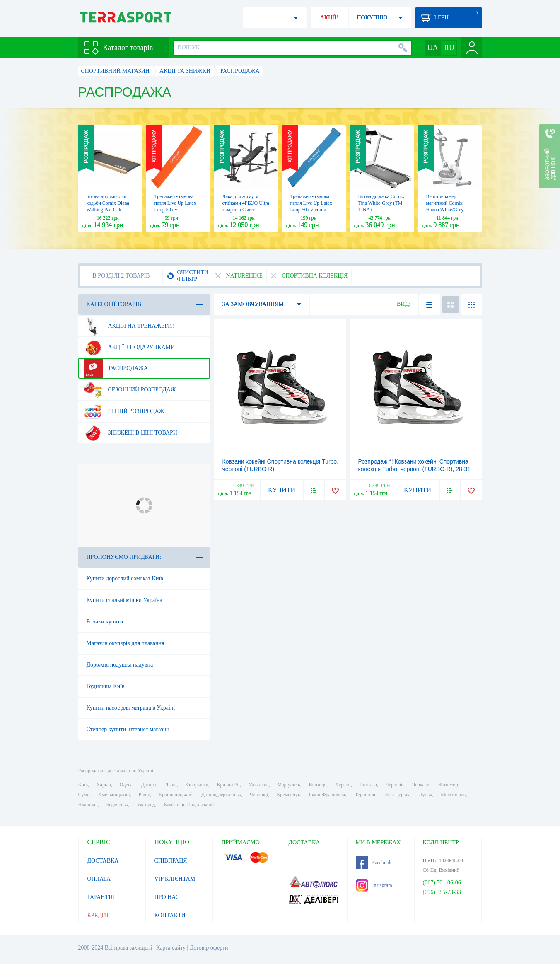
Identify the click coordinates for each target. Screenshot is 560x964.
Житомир (448, 785)
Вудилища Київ (106, 686)
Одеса (126, 785)
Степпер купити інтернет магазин (128, 729)
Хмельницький (114, 795)
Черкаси (421, 785)
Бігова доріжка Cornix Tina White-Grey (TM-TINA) (381, 203)
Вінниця (318, 785)
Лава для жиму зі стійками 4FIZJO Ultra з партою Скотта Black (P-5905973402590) (246, 210)
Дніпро (149, 785)
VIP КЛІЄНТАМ (175, 879)
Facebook (374, 863)
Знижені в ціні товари (130, 433)
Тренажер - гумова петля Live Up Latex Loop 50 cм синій (311, 203)
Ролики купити (105, 622)
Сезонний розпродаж (130, 390)
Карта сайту (171, 948)
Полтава (368, 785)
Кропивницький (176, 795)
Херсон (343, 785)
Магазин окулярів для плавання (126, 643)
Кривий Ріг (229, 785)
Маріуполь (289, 785)
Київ (83, 785)
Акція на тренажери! (129, 326)
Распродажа (116, 368)
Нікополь (88, 805)
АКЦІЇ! (329, 18)
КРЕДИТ (99, 915)
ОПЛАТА (99, 879)
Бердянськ (117, 805)
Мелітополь (453, 795)
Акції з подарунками (129, 348)
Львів (171, 785)
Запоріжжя (197, 785)
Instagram (374, 885)
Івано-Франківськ (328, 795)
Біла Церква (398, 795)
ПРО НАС (167, 897)
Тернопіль (366, 795)
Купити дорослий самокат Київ (125, 579)
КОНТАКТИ (170, 915)
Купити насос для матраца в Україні (131, 708)
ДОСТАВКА (103, 861)
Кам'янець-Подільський (189, 805)
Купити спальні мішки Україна (124, 600)
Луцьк (426, 795)
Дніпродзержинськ (221, 795)
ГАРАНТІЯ (101, 897)
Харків (104, 785)
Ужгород (146, 805)
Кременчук (288, 795)
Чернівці (259, 795)
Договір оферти (209, 948)
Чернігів (395, 785)
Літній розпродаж (124, 411)
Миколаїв (258, 785)
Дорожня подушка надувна (120, 665)
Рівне (144, 795)
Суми (84, 795)
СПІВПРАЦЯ (171, 861)
